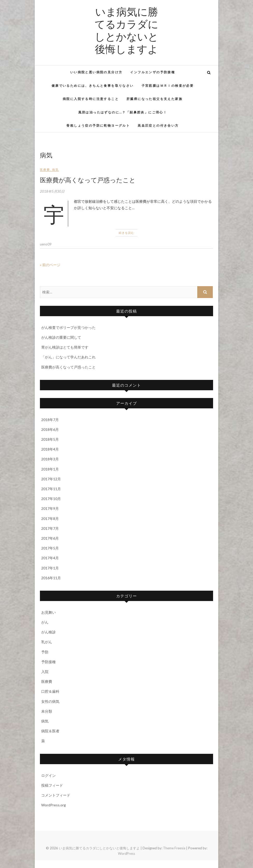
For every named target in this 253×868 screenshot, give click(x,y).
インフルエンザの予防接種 (153, 72)
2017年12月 (51, 479)
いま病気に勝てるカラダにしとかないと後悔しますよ (126, 30)
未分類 (47, 711)
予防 (45, 652)
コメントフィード (56, 795)
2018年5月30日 (52, 191)
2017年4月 (50, 558)
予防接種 (48, 662)
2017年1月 (50, 568)
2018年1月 (50, 469)
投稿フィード (52, 785)
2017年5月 (50, 548)
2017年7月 (50, 528)
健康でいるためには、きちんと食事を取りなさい (93, 86)
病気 (55, 169)
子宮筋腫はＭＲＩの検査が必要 (168, 86)
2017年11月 (51, 489)
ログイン (48, 775)
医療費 (45, 169)
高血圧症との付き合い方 (158, 125)
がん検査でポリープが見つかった (68, 327)
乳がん (47, 642)
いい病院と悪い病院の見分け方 (96, 72)
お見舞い (48, 612)
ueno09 (46, 244)
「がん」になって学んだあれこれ (68, 357)
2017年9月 (50, 508)
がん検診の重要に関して (61, 337)
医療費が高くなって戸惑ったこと (88, 180)
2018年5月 (50, 439)
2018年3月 (50, 459)
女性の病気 (50, 701)
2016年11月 (51, 578)
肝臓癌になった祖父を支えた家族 (154, 99)
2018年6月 (50, 429)
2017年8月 (50, 519)
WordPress (126, 853)
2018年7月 (50, 420)
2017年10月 (51, 499)
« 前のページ (50, 265)
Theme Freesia (174, 848)
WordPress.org (54, 805)
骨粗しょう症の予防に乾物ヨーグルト (98, 125)
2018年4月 (50, 449)
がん (45, 622)
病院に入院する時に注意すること (91, 99)
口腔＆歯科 (50, 691)
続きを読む (126, 233)
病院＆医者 (50, 731)
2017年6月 (50, 538)
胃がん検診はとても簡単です (65, 347)
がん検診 (48, 632)
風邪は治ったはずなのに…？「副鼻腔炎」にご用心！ (123, 112)
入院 (45, 672)
